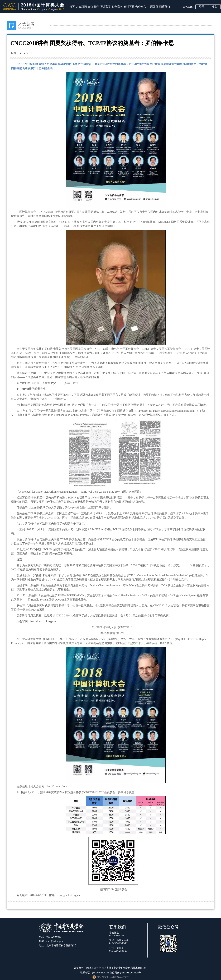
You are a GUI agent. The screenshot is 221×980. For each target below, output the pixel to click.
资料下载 (129, 7)
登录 (202, 7)
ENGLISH (189, 7)
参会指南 (117, 7)
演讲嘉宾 (105, 7)
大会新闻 (81, 7)
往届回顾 (153, 7)
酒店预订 (165, 7)
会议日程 (93, 7)
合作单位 (141, 7)
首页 (72, 7)
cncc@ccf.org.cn (55, 941)
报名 (214, 7)
